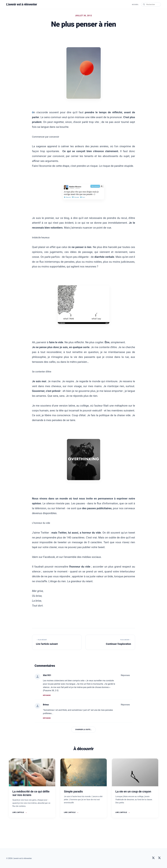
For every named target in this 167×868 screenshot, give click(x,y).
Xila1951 (47, 675)
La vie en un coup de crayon (133, 791)
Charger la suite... (83, 729)
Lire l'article (20, 813)
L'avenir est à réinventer (22, 4)
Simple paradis (73, 791)
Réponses (125, 675)
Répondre (47, 695)
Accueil (135, 5)
